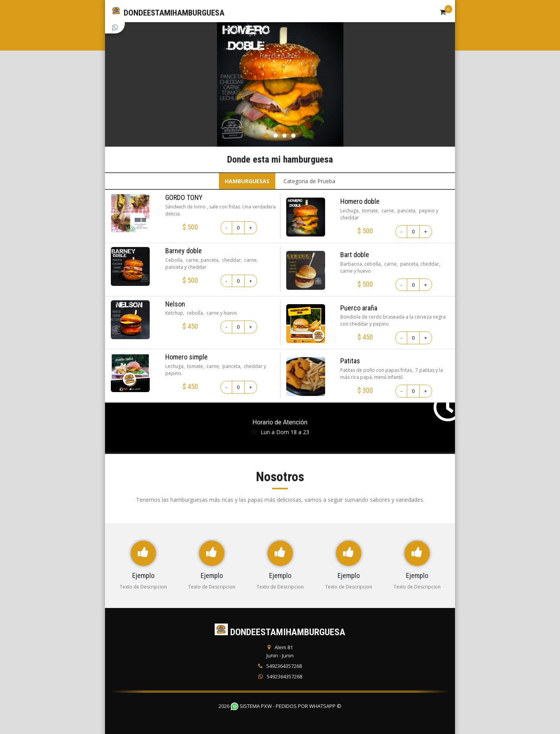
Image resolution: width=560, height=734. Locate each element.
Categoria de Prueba (309, 181)
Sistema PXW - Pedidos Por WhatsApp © (286, 706)
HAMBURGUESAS (247, 181)
